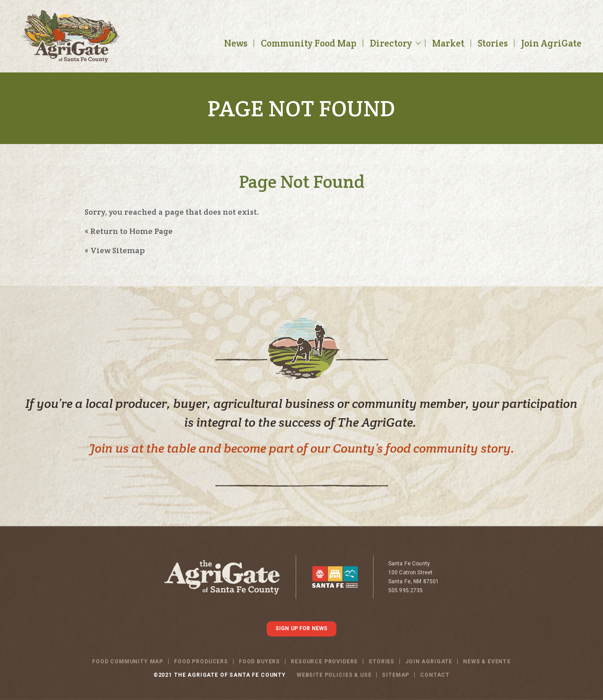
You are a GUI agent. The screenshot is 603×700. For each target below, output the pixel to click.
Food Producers (201, 662)
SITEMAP (396, 675)
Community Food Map (309, 43)
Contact (435, 675)
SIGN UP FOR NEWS (301, 628)
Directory (391, 43)
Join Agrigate (429, 662)
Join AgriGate (551, 43)
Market (448, 43)
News (236, 43)
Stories (493, 43)
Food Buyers (259, 662)
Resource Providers (324, 662)
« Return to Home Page (129, 231)
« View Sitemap (115, 250)
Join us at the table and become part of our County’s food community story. (302, 448)
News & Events (487, 662)
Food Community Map (128, 662)
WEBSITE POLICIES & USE (334, 675)
